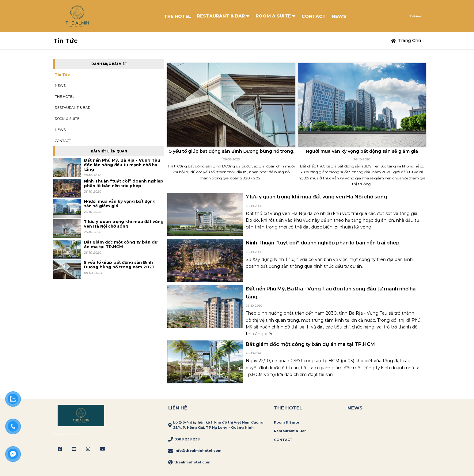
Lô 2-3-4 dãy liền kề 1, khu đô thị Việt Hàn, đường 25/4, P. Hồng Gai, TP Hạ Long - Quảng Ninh (218, 425)
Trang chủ (410, 40)
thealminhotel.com (192, 462)
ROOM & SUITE (275, 16)
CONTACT (314, 16)
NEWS (339, 16)
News (355, 408)
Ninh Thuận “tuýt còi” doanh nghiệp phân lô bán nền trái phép (124, 183)
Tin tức (62, 75)
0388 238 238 (187, 439)
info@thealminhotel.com (198, 451)
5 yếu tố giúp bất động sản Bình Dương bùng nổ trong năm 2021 (119, 265)
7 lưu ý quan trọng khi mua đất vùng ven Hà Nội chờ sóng (124, 224)
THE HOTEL (177, 16)
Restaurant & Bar (290, 431)
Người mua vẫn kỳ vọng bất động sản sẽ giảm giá (120, 204)
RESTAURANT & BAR (223, 16)
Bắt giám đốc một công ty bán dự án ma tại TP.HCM (121, 244)
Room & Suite (287, 422)
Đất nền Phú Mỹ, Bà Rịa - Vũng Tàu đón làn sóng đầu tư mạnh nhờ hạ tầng (122, 165)
